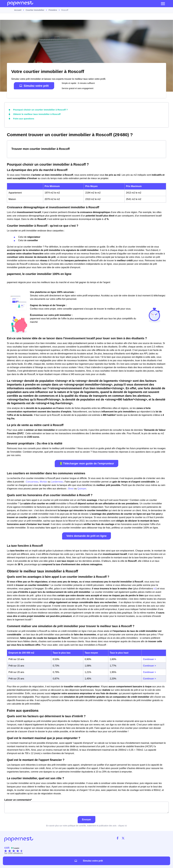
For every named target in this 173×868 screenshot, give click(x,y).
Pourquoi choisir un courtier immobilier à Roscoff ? (38, 109)
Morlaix (44, 481)
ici (155, 588)
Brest (71, 488)
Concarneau (32, 481)
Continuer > (149, 658)
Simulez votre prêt (34, 86)
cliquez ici (123, 825)
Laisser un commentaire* (86, 805)
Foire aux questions (23, 118)
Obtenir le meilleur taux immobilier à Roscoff (35, 114)
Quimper (82, 488)
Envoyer (86, 819)
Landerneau (57, 481)
